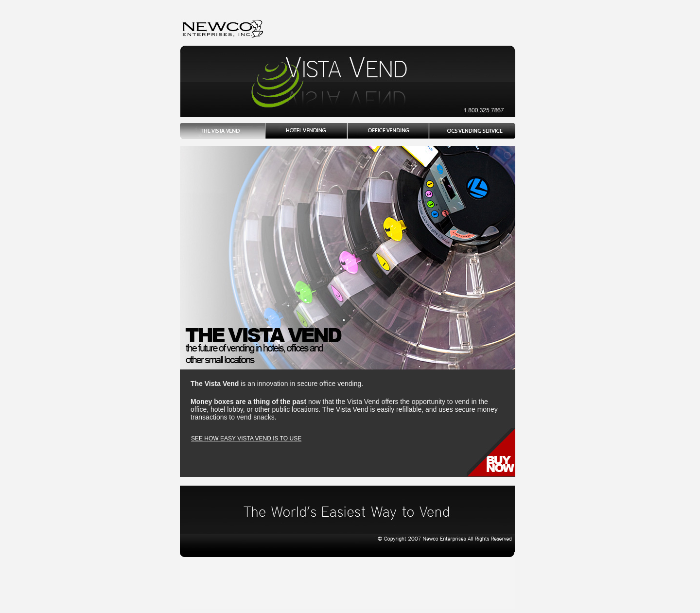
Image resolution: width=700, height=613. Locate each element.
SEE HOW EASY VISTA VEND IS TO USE (246, 438)
